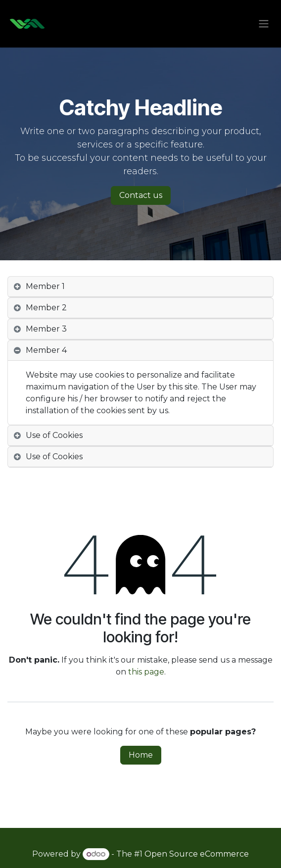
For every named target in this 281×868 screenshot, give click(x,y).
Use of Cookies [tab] (54, 435)
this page (146, 672)
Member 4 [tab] (46, 350)
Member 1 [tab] (45, 286)
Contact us (141, 195)
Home (141, 755)
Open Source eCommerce (197, 854)
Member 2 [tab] (46, 308)
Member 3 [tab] (46, 329)
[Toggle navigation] (264, 24)
